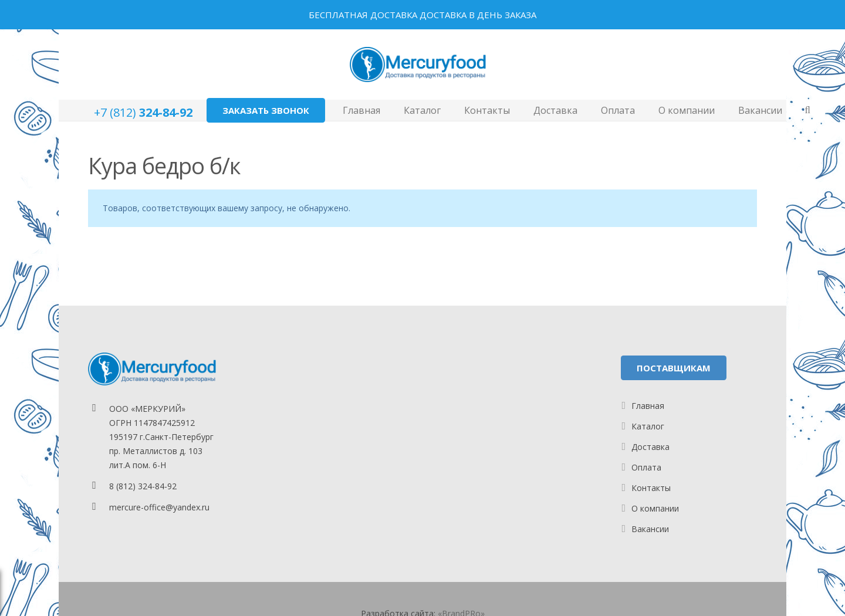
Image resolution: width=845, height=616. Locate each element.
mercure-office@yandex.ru (159, 507)
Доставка (650, 447)
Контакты (651, 488)
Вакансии (650, 529)
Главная (648, 406)
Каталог (648, 426)
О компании (655, 508)
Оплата (646, 467)
